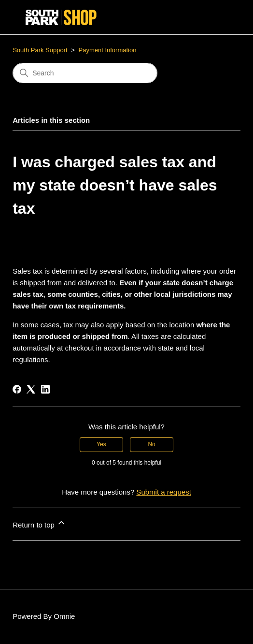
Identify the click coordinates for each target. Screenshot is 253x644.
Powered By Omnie (44, 616)
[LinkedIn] (45, 389)
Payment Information (108, 50)
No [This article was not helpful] (151, 444)
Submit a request (163, 492)
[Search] (85, 73)
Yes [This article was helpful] (101, 444)
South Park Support (40, 50)
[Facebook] (17, 389)
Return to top (39, 523)
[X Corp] (31, 389)
